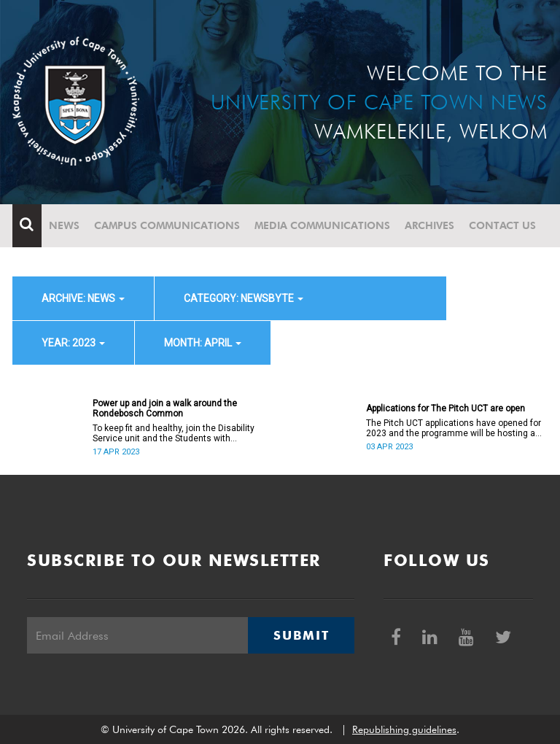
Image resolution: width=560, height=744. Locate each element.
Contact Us (502, 225)
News (64, 225)
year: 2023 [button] (73, 343)
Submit (301, 635)
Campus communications (167, 225)
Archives (429, 225)
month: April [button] (203, 343)
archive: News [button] (83, 298)
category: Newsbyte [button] (244, 298)
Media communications (322, 225)
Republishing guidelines (404, 729)
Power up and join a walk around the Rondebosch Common (165, 408)
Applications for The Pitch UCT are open (446, 408)
